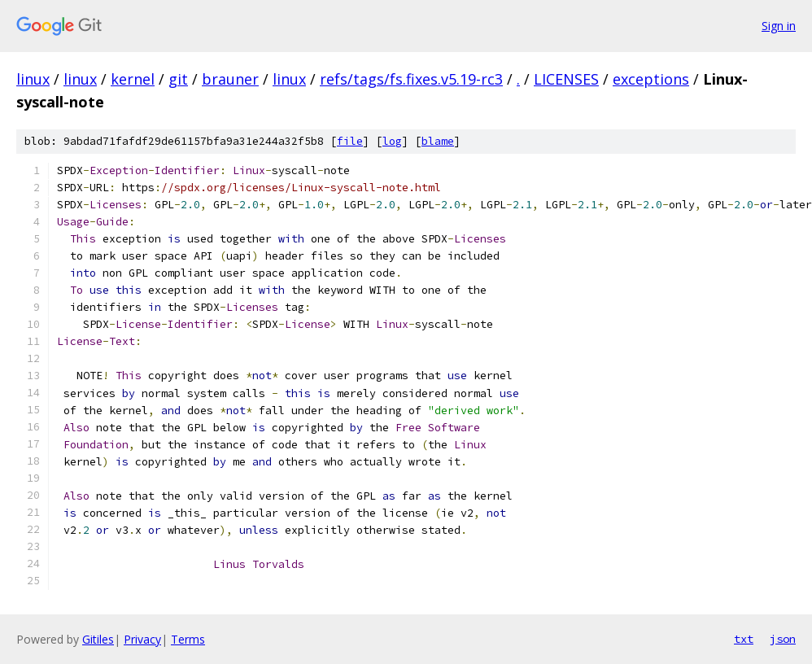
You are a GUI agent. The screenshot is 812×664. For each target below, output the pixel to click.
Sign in (779, 26)
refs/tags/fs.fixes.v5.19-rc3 (411, 79)
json (783, 639)
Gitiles (98, 639)
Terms (188, 639)
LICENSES (566, 79)
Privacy (142, 639)
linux (33, 79)
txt (744, 639)
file (350, 141)
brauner (230, 79)
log (392, 141)
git (178, 79)
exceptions (651, 79)
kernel (133, 79)
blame (438, 141)
